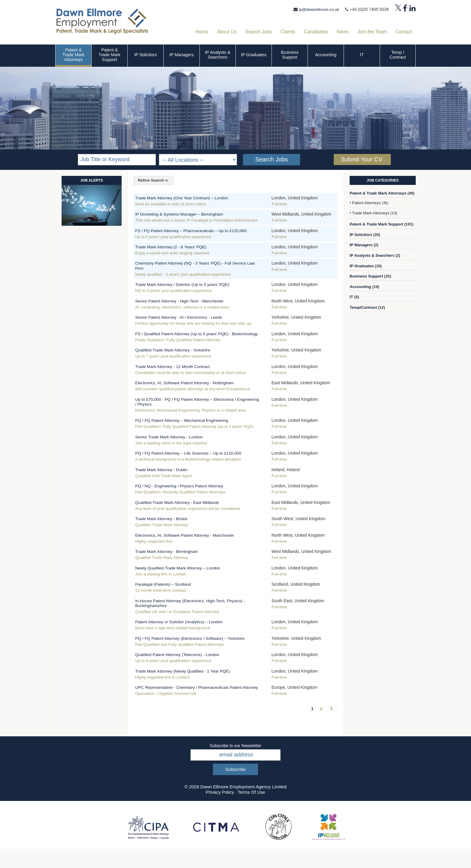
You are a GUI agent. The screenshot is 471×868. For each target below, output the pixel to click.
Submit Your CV (362, 159)
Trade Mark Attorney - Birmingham (172, 560)
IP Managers (182, 55)
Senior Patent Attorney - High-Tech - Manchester (187, 305)
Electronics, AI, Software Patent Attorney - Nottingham (193, 392)
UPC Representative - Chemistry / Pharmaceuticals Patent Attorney (197, 703)
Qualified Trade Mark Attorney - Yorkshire (179, 359)
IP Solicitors (146, 55)
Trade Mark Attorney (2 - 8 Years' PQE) (177, 252)
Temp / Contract (398, 55)
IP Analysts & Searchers (218, 55)
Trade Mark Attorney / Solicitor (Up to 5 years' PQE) (190, 289)
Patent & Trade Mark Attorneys (73, 55)
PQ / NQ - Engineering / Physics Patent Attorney (187, 495)
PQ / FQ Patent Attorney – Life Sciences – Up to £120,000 (197, 462)
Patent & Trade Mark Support (109, 55)
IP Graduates (254, 55)
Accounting (326, 55)
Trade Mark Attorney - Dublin (166, 478)
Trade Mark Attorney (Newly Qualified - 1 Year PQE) (190, 684)
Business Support (290, 55)
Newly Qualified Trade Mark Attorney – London (185, 577)
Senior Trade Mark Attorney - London (175, 446)
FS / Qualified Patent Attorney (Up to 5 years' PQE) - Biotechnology (191, 340)
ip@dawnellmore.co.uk (318, 9)
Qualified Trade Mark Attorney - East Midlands (184, 511)
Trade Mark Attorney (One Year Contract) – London (190, 198)
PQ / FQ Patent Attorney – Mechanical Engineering (189, 429)
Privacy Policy (220, 811)
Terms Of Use (251, 811)
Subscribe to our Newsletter (235, 765)
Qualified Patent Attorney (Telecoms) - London (184, 668)
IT (362, 55)
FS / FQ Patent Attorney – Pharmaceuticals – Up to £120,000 (190, 233)
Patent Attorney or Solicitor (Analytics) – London (186, 630)
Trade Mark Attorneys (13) (375, 213)
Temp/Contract (363, 307)
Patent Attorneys (366, 203)
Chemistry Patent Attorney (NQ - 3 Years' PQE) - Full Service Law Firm (191, 270)
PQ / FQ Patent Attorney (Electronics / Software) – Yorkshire (189, 649)
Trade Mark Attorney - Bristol (166, 528)
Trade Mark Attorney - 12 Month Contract (179, 376)
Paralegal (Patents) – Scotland (168, 593)
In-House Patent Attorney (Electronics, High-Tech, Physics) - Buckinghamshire (198, 612)
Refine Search (154, 180)
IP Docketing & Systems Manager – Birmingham (187, 214)
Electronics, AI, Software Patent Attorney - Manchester (193, 544)
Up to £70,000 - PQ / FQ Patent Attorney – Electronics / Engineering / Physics (194, 411)
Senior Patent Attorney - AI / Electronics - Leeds (186, 322)
